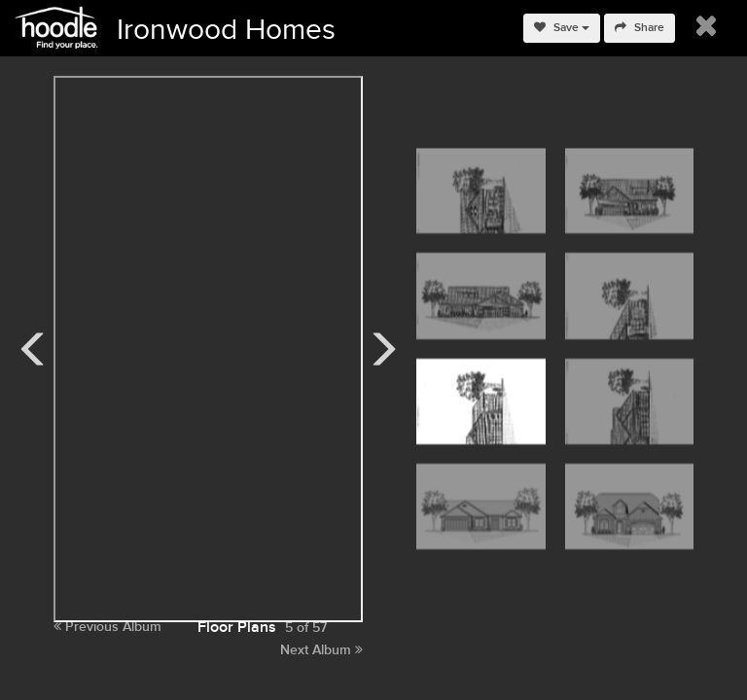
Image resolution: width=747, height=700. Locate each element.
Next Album (321, 650)
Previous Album (107, 627)
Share (640, 28)
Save (562, 28)
